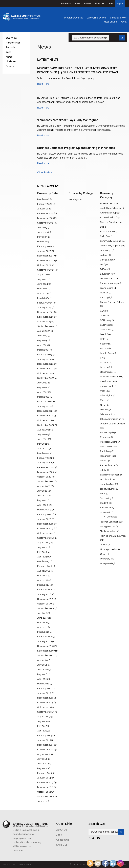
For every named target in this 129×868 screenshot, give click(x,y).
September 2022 (46, 378)
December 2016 (46, 646)
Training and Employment (113, 536)
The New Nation (108, 531)
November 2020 (46, 472)
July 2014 (42, 759)
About (124, 22)
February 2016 (45, 688)
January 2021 (44, 463)
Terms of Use (9, 864)
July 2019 (42, 547)
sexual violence (108, 489)
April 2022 (42, 392)
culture (104, 255)
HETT (103, 339)
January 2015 (44, 740)
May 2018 (42, 576)
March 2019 (43, 561)
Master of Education (110, 377)
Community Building (111, 241)
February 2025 (45, 246)
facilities (104, 293)
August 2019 (44, 543)
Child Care (105, 236)
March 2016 (43, 684)
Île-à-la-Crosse (107, 353)
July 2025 (42, 227)
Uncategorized (107, 549)
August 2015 (44, 717)
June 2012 (42, 801)
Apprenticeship (108, 217)
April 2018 (43, 580)
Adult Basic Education (111, 208)
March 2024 (43, 298)
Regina (104, 461)
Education (105, 274)
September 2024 (46, 270)
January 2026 (44, 209)
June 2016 (43, 670)
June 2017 (42, 618)
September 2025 (46, 223)
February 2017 (45, 637)
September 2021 (46, 425)
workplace (105, 563)
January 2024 (44, 307)
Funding (104, 297)
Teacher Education (109, 522)
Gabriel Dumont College (112, 302)
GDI (102, 316)
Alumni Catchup (108, 213)
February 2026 (45, 204)
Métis (103, 391)
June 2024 (43, 284)
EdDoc (103, 269)
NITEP (103, 405)
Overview (11, 38)
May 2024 (42, 289)
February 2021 (45, 458)
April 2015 (42, 731)
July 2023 (42, 336)
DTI (102, 264)
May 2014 (42, 768)
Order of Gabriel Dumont (113, 424)
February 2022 (45, 402)
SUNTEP (104, 512)
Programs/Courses (74, 18)
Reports (10, 47)
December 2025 (45, 213)
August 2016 (44, 660)
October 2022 (44, 373)
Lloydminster (107, 372)
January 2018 (44, 594)
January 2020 (44, 519)
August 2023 (44, 331)
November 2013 (45, 787)
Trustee (104, 545)
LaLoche (104, 367)
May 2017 (42, 623)
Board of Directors (109, 222)
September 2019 (46, 538)
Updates (11, 61)
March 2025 (43, 242)
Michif (103, 400)
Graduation (106, 330)
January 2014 (44, 778)
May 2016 (42, 674)
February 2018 (45, 590)
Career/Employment (96, 18)
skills (103, 494)
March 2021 (43, 453)
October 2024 (44, 265)
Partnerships (13, 43)
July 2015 (42, 721)
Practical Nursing (109, 442)
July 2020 (42, 491)
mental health (107, 386)
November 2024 (46, 260)
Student (104, 503)
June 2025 (42, 232)
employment (107, 279)
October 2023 (44, 322)
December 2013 (45, 782)
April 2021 (42, 449)
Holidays (104, 348)
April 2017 (42, 627)
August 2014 (44, 754)
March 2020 (43, 510)
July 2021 (42, 434)
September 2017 (46, 608)
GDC (102, 311)
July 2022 (42, 383)
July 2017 (42, 613)
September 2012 (46, 797)
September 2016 (46, 655)
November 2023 (45, 317)
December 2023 (45, 312)
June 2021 (42, 439)
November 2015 (45, 702)
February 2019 (45, 566)
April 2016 (43, 679)
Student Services (118, 18)
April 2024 (43, 293)
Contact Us (65, 4)
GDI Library (106, 320)
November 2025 (45, 218)
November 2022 (45, 369)
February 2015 (45, 735)
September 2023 (46, 326)
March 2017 (43, 632)
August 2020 (44, 486)
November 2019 (45, 528)
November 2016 (46, 651)
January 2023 (44, 359)
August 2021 (44, 430)
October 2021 (44, 420)
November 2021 (45, 416)
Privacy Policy (25, 864)
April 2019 (42, 557)
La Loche (105, 363)
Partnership (106, 432)
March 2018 (43, 585)
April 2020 (43, 505)
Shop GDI (100, 4)
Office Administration (111, 419)
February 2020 (45, 514)
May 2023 (42, 340)
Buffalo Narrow (108, 232)
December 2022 (45, 364)
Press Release (107, 447)
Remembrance (108, 465)
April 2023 (42, 345)
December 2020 (46, 467)
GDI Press (105, 325)
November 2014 (45, 750)
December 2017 (45, 599)
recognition (106, 456)
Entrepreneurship (109, 283)
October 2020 (44, 477)
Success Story (107, 508)
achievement (107, 203)
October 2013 (44, 792)
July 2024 (42, 279)
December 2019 (45, 524)
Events (88, 4)
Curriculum (106, 260)
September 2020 (46, 481)
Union (103, 554)
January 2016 (44, 693)
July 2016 (42, 665)
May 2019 (42, 552)
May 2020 (42, 500)
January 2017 (44, 641)
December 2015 (45, 698)
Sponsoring (106, 498)
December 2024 (46, 256)
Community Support (110, 246)
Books (103, 227)
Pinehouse (105, 437)
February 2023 (45, 354)
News (78, 4)
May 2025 (42, 237)
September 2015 (46, 712)
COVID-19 (105, 250)
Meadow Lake (107, 381)
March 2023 (43, 350)
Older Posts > (45, 172)
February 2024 (45, 303)
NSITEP (104, 410)
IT (101, 358)
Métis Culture (110, 22)
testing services (108, 526)
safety (103, 470)
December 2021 (45, 411)
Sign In (120, 4)
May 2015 (42, 726)
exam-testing (107, 288)
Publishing (105, 451)
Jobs (111, 4)
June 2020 (43, 496)
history (103, 344)
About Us (62, 830)
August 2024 (44, 275)
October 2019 (44, 533)
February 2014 (45, 773)
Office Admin (107, 414)
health (103, 334)
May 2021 (42, 444)
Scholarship (106, 479)
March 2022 (43, 397)
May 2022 (42, 387)
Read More (43, 84)
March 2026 (43, 199)
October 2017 (44, 604)
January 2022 (44, 406)
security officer (107, 484)
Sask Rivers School (110, 475)
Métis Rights (106, 395)
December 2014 (45, 745)
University (105, 559)
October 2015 (44, 707)
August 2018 (44, 571)
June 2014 (42, 764)
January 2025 (44, 251)
